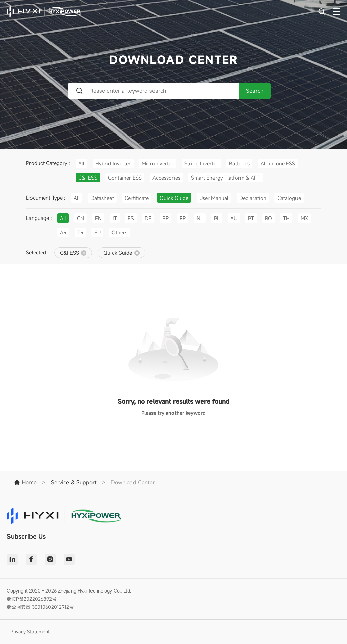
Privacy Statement (30, 632)
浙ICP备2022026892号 (32, 599)
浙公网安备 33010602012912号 (40, 607)
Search (255, 91)
